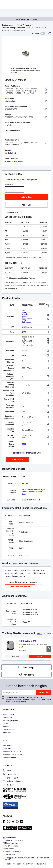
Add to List (27, 205)
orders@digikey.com (13, 781)
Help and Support (10, 745)
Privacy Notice (20, 701)
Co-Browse (9, 785)
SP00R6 (25, 484)
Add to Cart (26, 197)
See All (40, 634)
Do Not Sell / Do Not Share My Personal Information (27, 864)
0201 (24, 444)
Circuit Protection (24, 25)
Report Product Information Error (26, 453)
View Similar (17, 460)
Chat (7, 771)
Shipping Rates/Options (12, 751)
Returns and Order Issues (12, 754)
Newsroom (7, 732)
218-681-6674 (10, 778)
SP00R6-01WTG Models (14, 161)
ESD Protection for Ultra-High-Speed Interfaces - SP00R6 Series (33, 492)
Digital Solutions (9, 729)
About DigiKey (8, 715)
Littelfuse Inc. (10, 101)
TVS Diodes (39, 28)
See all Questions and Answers (23, 582)
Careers (6, 724)
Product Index (8, 25)
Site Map (6, 727)
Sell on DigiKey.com (10, 721)
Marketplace (7, 718)
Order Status (8, 748)
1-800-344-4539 (11, 775)
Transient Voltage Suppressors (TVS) (16, 28)
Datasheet (10, 153)
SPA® (24, 332)
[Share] (49, 33)
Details (40, 657)
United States (9, 838)
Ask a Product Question (20, 587)
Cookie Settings (9, 854)
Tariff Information (10, 757)
